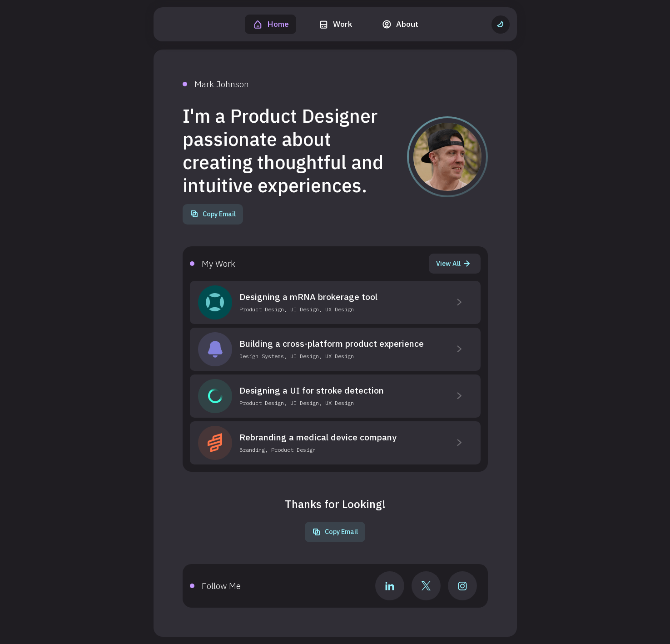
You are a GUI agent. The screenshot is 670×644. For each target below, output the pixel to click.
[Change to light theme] (501, 25)
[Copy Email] (213, 215)
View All (453, 263)
